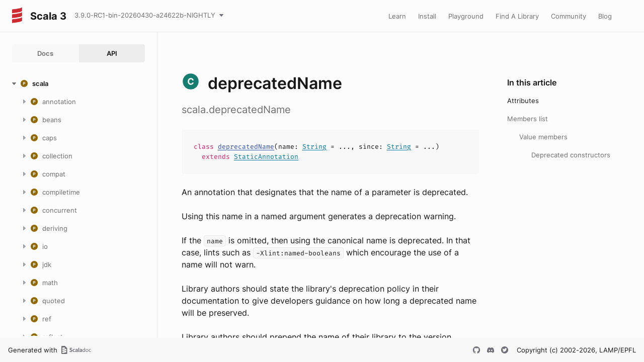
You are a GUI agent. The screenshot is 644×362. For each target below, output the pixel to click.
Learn (397, 16)
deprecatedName (246, 147)
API (112, 53)
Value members (543, 137)
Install (427, 16)
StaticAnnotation (266, 157)
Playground (466, 16)
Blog (605, 16)
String (314, 147)
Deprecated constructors (571, 155)
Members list (528, 119)
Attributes (523, 101)
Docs (45, 53)
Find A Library (517, 16)
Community (569, 16)
